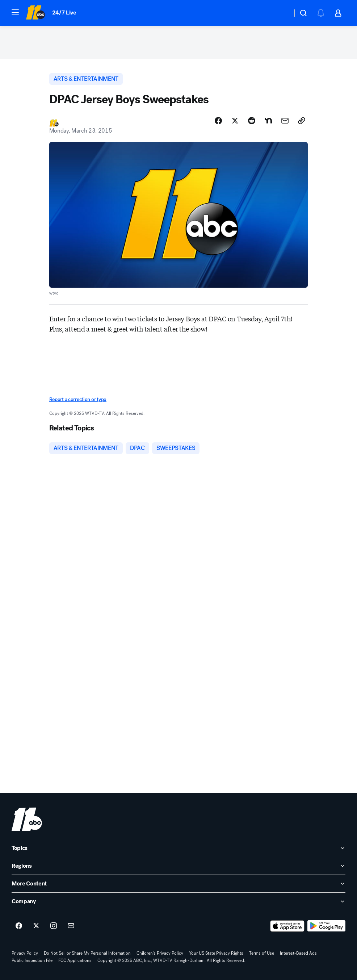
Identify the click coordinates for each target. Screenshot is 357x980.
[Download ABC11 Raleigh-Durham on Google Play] (326, 926)
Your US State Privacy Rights (216, 953)
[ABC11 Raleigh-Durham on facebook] (19, 926)
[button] (15, 12)
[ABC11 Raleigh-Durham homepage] (35, 13)
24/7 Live (64, 12)
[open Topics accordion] (178, 848)
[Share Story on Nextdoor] (268, 121)
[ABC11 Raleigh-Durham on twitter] (36, 926)
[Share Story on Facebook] (218, 121)
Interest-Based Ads (298, 953)
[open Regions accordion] (178, 866)
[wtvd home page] (27, 819)
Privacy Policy (25, 953)
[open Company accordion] (178, 901)
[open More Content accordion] (178, 884)
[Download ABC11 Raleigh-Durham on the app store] (287, 926)
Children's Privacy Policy (160, 953)
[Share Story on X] (235, 121)
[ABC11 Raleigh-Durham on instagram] (54, 926)
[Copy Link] (302, 121)
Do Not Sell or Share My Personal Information (87, 953)
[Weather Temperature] (281, 13)
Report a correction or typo (78, 399)
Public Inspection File (32, 960)
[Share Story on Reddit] (252, 121)
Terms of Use (262, 953)
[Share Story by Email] (285, 121)
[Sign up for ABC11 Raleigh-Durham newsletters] (71, 926)
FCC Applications (75, 960)
